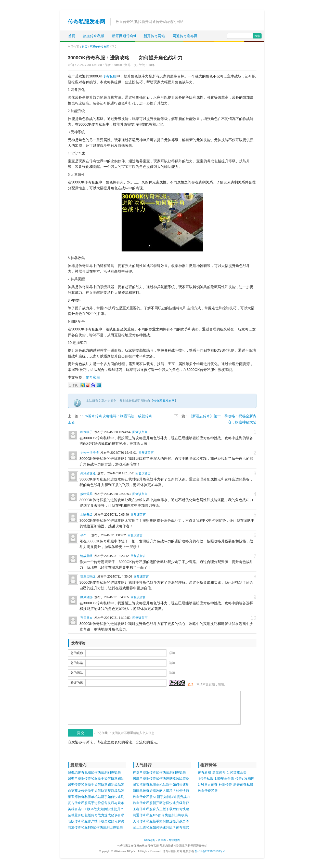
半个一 (85, 535)
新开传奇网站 (154, 36)
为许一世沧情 (89, 453)
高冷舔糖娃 (88, 473)
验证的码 (77, 683)
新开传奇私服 (243, 785)
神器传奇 (225, 785)
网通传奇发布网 (185, 36)
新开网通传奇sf (124, 36)
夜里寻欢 (86, 618)
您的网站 (77, 673)
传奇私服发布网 (87, 22)
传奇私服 (109, 76)
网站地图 (174, 840)
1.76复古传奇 (208, 785)
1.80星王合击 (224, 779)
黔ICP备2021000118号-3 (210, 851)
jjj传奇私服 (205, 779)
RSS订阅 (150, 840)
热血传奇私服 (94, 36)
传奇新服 (204, 772)
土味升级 (86, 515)
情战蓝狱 (86, 556)
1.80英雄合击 (237, 772)
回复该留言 (140, 432)
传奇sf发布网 (245, 779)
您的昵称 (77, 653)
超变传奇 (219, 772)
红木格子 (86, 432)
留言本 (162, 840)
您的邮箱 (77, 663)
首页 (72, 36)
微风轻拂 (86, 597)
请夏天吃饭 (88, 577)
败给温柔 (86, 494)
